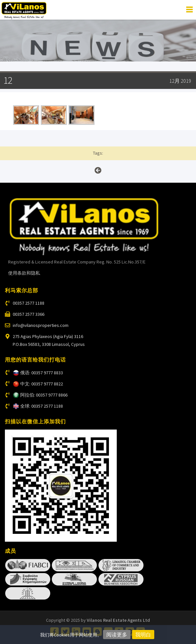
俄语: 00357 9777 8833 (42, 373)
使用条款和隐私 (24, 273)
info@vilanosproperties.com (41, 325)
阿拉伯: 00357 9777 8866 (44, 395)
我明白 (143, 635)
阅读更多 (117, 635)
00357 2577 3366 (29, 314)
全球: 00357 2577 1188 (42, 406)
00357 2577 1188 (29, 303)
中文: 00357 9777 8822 (42, 384)
